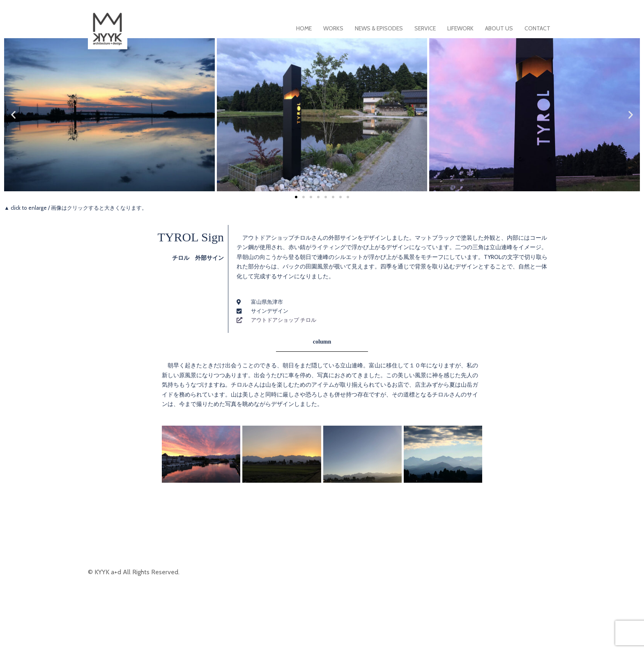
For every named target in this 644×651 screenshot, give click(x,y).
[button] (13, 115)
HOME (304, 28)
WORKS (333, 28)
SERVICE (425, 28)
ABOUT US (499, 28)
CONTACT (537, 28)
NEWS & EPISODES (379, 28)
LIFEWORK (460, 28)
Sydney (198, 638)
